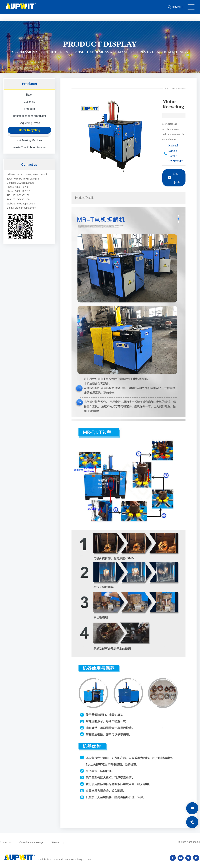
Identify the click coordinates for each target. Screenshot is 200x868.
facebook (173, 858)
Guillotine (29, 102)
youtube (181, 858)
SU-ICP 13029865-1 (189, 842)
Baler (29, 95)
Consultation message (31, 842)
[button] (109, 176)
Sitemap (56, 842)
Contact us (6, 842)
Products (182, 88)
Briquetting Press (29, 123)
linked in (196, 858)
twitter (188, 858)
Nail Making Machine (29, 140)
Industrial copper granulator (29, 116)
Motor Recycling (29, 130)
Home (172, 88)
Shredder (29, 109)
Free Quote (177, 178)
